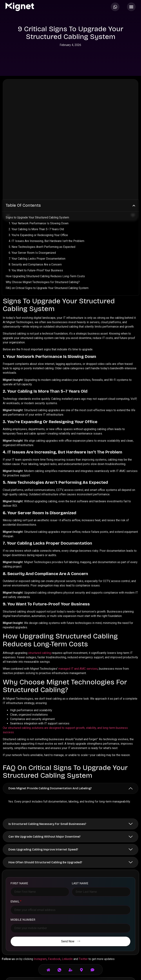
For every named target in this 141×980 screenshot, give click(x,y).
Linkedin (67, 900)
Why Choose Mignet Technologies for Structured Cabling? (43, 224)
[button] (134, 147)
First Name (19, 825)
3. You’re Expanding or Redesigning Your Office (38, 176)
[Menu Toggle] (131, 7)
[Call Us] (59, 967)
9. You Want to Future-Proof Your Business (36, 212)
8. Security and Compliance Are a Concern (35, 206)
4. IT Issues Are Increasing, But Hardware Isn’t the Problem (46, 182)
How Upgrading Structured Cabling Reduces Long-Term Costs (45, 218)
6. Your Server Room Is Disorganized (32, 194)
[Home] (48, 967)
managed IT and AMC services (78, 610)
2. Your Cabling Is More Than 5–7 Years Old (36, 171)
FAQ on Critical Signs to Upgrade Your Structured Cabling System (47, 229)
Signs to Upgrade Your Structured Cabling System (37, 159)
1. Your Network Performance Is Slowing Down (39, 165)
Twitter (83, 900)
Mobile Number (23, 861)
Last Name (80, 825)
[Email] (93, 967)
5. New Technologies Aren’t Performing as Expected (42, 188)
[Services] (70, 967)
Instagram (40, 900)
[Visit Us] (82, 967)
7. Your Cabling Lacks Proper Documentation (37, 200)
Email (16, 843)
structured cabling (40, 594)
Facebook (54, 900)
